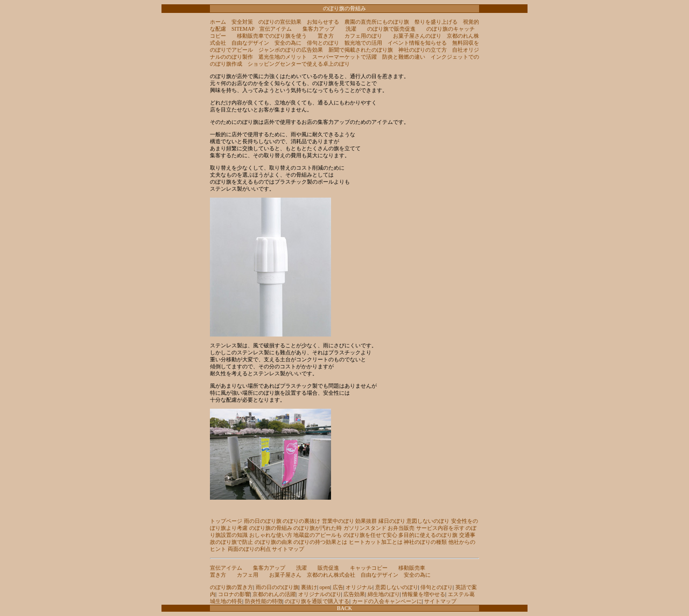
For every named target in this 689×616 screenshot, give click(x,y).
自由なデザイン (250, 43)
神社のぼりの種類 (425, 542)
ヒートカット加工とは (376, 542)
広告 (338, 587)
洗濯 (351, 29)
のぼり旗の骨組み (271, 528)
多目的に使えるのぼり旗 (428, 535)
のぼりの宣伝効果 (280, 22)
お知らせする (323, 22)
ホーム (218, 22)
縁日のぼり (392, 521)
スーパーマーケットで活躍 (344, 57)
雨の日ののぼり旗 (277, 587)
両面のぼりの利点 (249, 549)
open (325, 587)
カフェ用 (248, 575)
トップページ (226, 521)
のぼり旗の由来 (273, 542)
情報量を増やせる (424, 594)
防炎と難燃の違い (404, 57)
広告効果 (354, 594)
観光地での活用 (363, 43)
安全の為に (288, 43)
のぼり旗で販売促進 (391, 29)
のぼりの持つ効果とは (320, 542)
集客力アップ (319, 29)
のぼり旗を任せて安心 (370, 535)
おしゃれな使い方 (271, 535)
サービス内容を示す (440, 528)
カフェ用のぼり (363, 36)
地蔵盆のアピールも (318, 535)
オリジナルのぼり (320, 594)
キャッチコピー (369, 568)
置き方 (326, 36)
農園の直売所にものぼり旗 (377, 22)
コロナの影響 (234, 594)
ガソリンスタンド (365, 528)
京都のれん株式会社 (331, 575)
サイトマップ (288, 549)
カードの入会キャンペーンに (387, 601)
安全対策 (242, 22)
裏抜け (309, 587)
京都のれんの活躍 (274, 594)
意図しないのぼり (428, 521)
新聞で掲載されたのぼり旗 (361, 50)
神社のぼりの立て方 (423, 50)
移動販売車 (412, 568)
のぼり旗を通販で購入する (317, 601)
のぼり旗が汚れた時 (318, 528)
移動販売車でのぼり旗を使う (272, 36)
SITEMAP (243, 29)
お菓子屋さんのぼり (417, 36)
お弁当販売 (401, 528)
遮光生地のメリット (283, 57)
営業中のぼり (338, 521)
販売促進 (328, 568)
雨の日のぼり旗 (263, 521)
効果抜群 (366, 521)
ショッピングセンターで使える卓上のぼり (299, 64)
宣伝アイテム (276, 29)
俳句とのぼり (323, 43)
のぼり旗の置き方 (231, 587)
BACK (344, 608)
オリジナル (359, 587)
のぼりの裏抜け (301, 521)
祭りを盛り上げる (436, 22)
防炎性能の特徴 (264, 601)
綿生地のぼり (384, 594)
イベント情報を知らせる (417, 43)
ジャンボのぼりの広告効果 (291, 50)
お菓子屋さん (285, 575)
